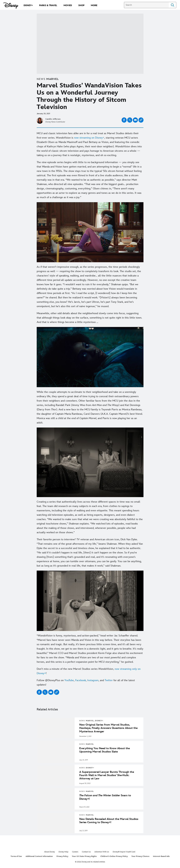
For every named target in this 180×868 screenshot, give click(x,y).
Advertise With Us (102, 852)
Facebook (80, 680)
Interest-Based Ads (161, 856)
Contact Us (86, 852)
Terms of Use (16, 856)
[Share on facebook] (124, 120)
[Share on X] (130, 120)
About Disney (49, 852)
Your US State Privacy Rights (84, 856)
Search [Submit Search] (173, 5)
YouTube (69, 680)
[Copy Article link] (141, 120)
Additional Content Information (39, 856)
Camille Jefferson (53, 119)
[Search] (146, 5)
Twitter (109, 680)
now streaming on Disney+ (89, 138)
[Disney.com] (11, 6)
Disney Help (63, 852)
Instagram (93, 680)
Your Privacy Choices (140, 856)
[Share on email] (135, 120)
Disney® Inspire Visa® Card (124, 852)
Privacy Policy (62, 856)
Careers (75, 852)
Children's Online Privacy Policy (114, 856)
